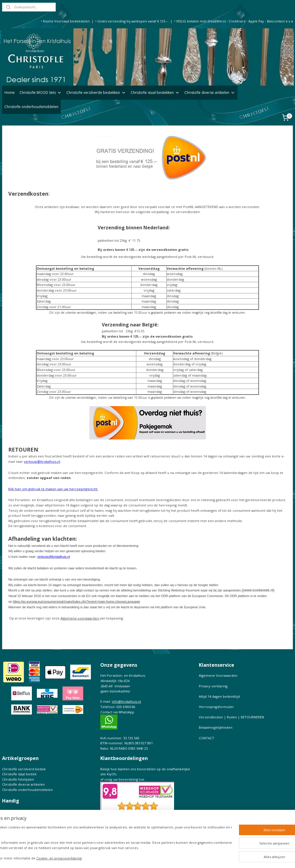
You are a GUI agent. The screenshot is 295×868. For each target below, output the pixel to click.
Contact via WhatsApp (117, 712)
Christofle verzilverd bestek (24, 769)
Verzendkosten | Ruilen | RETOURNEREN (231, 717)
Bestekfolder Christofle (20, 816)
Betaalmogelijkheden (216, 727)
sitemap (151, 857)
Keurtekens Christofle (19, 832)
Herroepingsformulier (216, 707)
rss (164, 857)
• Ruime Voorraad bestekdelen (65, 21)
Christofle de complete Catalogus (28, 822)
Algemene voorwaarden (80, 618)
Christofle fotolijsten (18, 779)
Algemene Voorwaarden (218, 675)
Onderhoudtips (14, 811)
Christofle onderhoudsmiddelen (31, 107)
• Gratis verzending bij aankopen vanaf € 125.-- (132, 21)
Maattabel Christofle (18, 827)
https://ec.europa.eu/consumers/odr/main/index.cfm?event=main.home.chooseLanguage (76, 601)
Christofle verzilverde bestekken (96, 93)
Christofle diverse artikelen (210, 93)
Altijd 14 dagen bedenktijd (219, 696)
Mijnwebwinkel (238, 857)
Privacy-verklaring (213, 686)
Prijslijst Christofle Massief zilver (27, 837)
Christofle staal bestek (19, 774)
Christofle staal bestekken (155, 93)
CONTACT (206, 738)
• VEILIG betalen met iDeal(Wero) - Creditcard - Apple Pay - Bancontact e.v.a (233, 21)
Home (10, 93)
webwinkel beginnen (186, 857)
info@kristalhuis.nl (126, 701)
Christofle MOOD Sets (41, 93)
